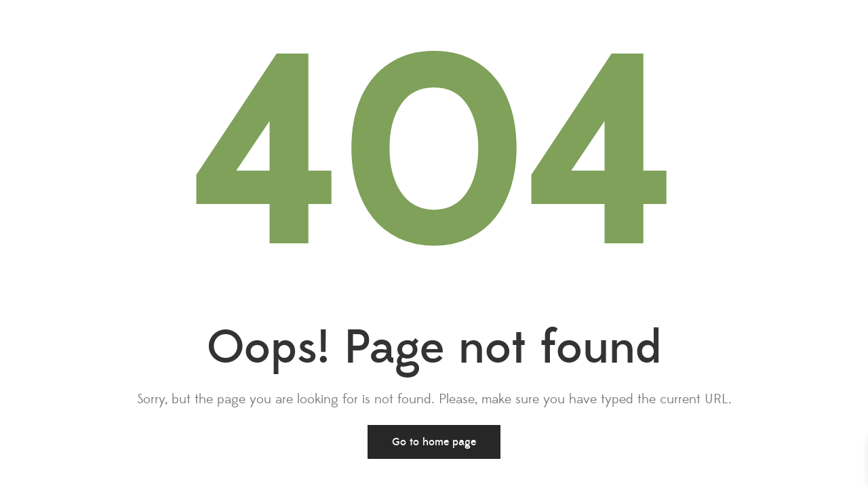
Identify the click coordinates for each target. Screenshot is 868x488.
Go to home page (434, 442)
